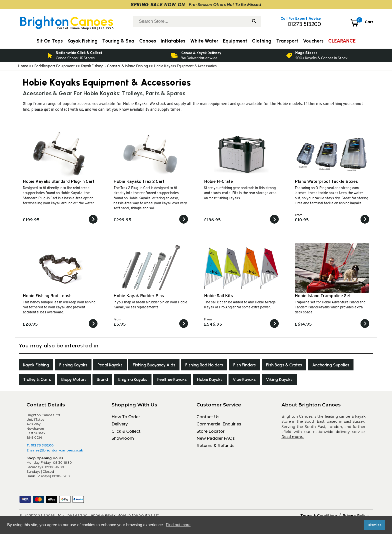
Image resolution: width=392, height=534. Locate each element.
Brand (159, 381)
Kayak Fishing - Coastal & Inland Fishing (115, 66)
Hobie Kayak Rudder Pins (139, 296)
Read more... (293, 439)
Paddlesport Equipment (55, 66)
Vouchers (313, 41)
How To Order (126, 419)
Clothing (262, 41)
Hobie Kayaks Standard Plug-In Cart (59, 182)
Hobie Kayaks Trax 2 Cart (139, 182)
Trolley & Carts (89, 381)
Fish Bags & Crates (299, 365)
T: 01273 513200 (40, 447)
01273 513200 (304, 24)
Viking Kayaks (347, 381)
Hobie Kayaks (274, 381)
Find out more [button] (178, 525)
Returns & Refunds (215, 448)
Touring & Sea (118, 41)
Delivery (120, 426)
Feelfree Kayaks (233, 381)
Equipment (235, 41)
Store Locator (210, 433)
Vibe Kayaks (310, 381)
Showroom (123, 440)
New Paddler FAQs (216, 440)
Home (23, 66)
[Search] (254, 22)
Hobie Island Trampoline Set (323, 296)
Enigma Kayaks (191, 381)
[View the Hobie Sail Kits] (274, 327)
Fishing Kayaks (76, 365)
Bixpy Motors (128, 381)
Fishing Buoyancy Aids (162, 365)
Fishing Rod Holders (215, 365)
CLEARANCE (342, 41)
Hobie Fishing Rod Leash (47, 296)
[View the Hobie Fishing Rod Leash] (93, 327)
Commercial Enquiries (219, 426)
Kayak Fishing (37, 365)
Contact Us (208, 419)
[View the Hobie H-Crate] (274, 223)
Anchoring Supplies (43, 381)
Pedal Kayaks (115, 365)
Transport (287, 41)
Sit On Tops (50, 41)
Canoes (148, 41)
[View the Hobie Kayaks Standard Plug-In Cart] (93, 223)
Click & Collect (126, 433)
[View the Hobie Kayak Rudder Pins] (184, 327)
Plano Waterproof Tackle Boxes (326, 182)
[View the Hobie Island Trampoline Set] (365, 327)
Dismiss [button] (374, 525)
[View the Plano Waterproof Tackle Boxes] (365, 223)
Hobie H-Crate (218, 182)
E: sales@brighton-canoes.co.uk (55, 452)
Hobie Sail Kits (218, 296)
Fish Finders (257, 365)
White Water (204, 41)
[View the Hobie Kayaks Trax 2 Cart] (184, 223)
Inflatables (173, 41)
